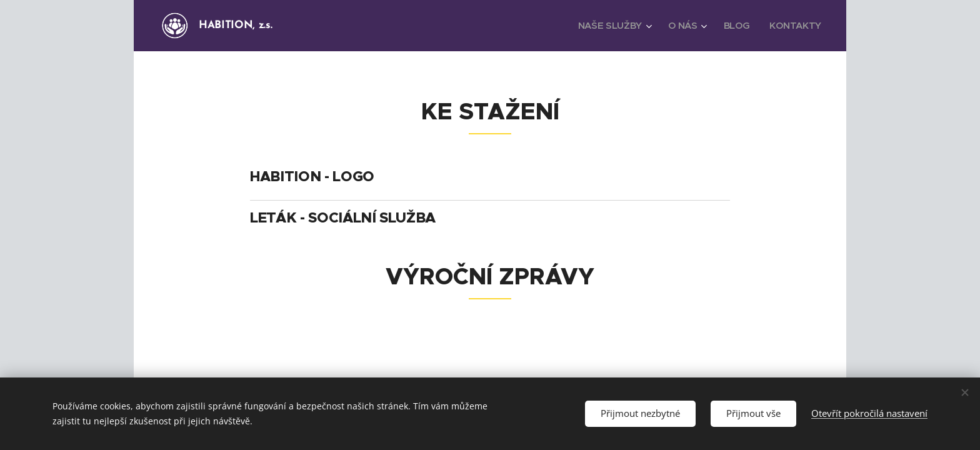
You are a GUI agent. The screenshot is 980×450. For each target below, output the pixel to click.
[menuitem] (612, 26)
